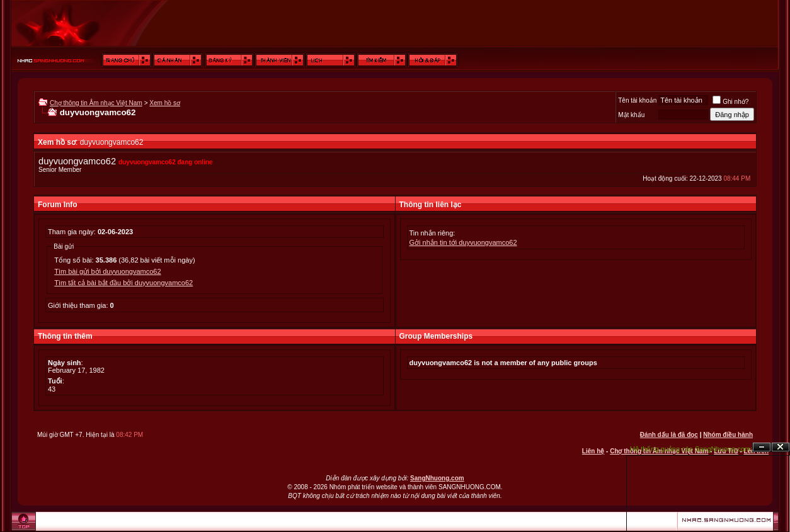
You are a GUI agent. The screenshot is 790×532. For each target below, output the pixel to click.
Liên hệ (593, 451)
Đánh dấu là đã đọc (669, 435)
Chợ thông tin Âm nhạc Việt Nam (96, 103)
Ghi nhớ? (730, 102)
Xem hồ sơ (165, 103)
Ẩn (762, 447)
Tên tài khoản (637, 100)
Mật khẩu (631, 115)
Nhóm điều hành (728, 435)
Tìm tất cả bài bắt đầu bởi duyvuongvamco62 (123, 283)
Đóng (781, 447)
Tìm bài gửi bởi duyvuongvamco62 (107, 271)
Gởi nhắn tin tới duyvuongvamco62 (463, 242)
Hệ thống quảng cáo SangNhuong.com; (691, 449)
